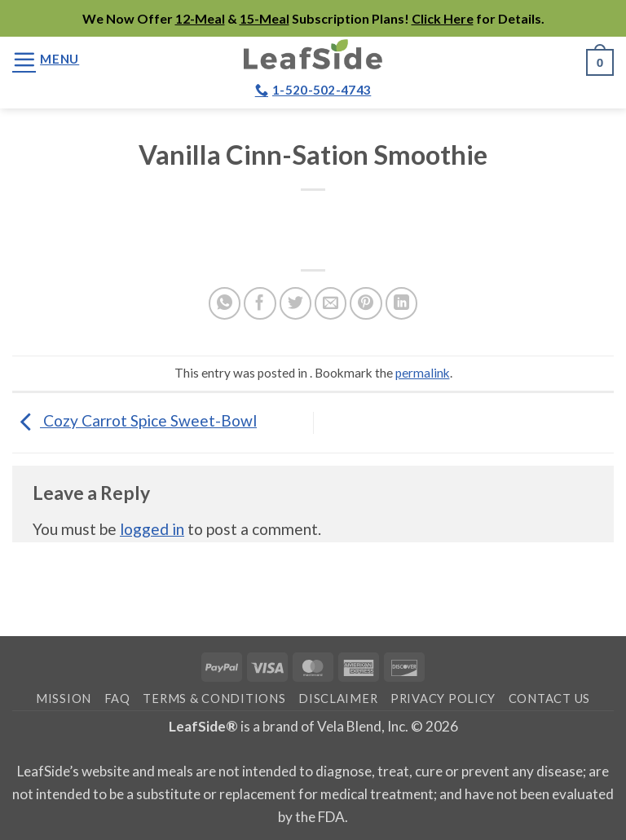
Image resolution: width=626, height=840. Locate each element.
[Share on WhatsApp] (225, 303)
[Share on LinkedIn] (402, 303)
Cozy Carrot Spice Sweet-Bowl (134, 420)
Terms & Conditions (214, 699)
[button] (46, 59)
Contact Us (549, 699)
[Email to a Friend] (331, 303)
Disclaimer (338, 699)
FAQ (117, 699)
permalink (423, 373)
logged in (152, 529)
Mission (64, 699)
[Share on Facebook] (260, 303)
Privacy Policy (443, 699)
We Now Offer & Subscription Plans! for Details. (313, 18)
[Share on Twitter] (296, 303)
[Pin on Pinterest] (366, 303)
